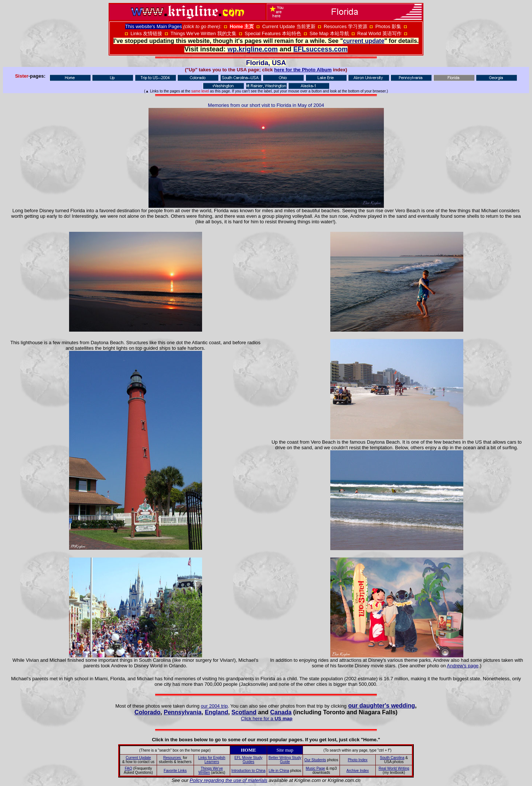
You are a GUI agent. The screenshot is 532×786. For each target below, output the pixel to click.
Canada (281, 712)
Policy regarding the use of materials (228, 780)
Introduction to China (248, 771)
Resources (173, 758)
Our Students (315, 760)
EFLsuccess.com (320, 49)
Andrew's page (463, 666)
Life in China (279, 771)
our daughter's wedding (382, 706)
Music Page (316, 768)
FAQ (129, 768)
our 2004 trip (214, 706)
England (216, 712)
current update (364, 41)
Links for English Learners (212, 760)
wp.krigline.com (253, 49)
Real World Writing (394, 768)
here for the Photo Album (303, 70)
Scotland (244, 712)
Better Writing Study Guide (285, 760)
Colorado (147, 712)
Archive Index (358, 771)
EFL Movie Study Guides (249, 760)
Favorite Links (175, 771)
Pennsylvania (183, 712)
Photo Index (357, 760)
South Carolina (392, 758)
